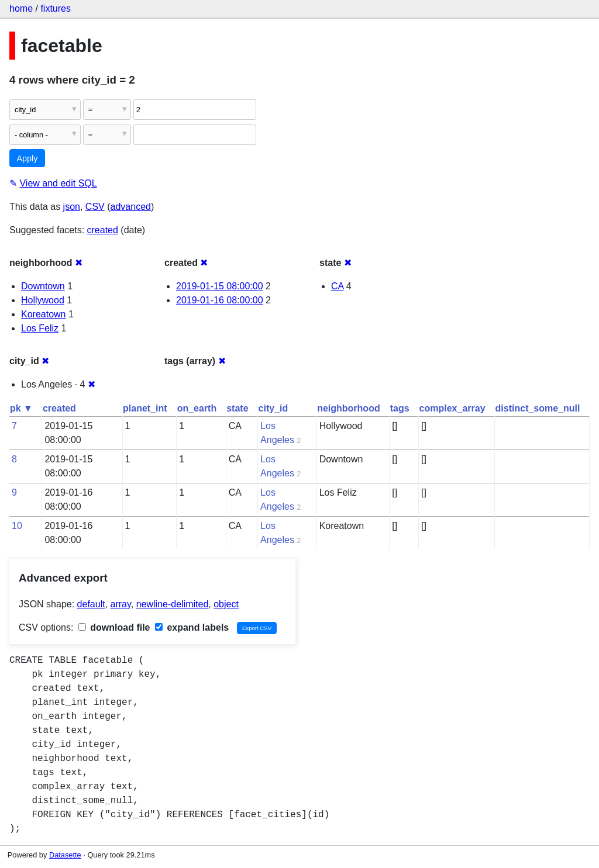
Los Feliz (40, 328)
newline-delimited (173, 604)
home (21, 8)
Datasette (65, 855)
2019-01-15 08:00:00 (220, 286)
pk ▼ (21, 408)
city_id (273, 408)
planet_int (145, 408)
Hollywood (43, 300)
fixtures (56, 8)
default (91, 604)
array (121, 604)
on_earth (197, 408)
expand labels (192, 627)
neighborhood (349, 408)
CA (337, 286)
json (72, 207)
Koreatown (44, 314)
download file (114, 627)
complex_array (452, 408)
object (226, 604)
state (237, 408)
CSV (95, 207)
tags (400, 408)
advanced (131, 207)
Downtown (43, 286)
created (103, 230)
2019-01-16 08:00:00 (220, 300)
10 (17, 526)
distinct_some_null (538, 408)
